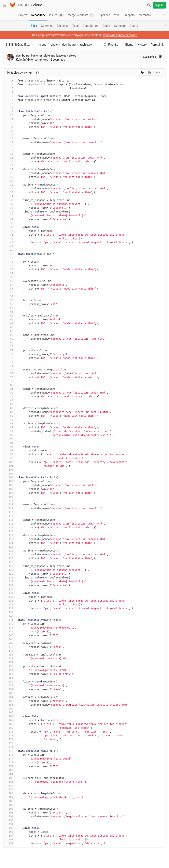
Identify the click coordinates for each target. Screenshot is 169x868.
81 (9, 389)
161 (9, 697)
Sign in (159, 5)
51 (9, 273)
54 (9, 285)
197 (9, 836)
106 (9, 485)
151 (9, 659)
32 (9, 200)
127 (9, 566)
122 (9, 547)
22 (9, 162)
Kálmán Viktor (25, 60)
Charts (134, 26)
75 (9, 366)
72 (9, 354)
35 (9, 212)
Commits (47, 26)
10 (9, 115)
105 (9, 481)
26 (9, 177)
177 (9, 759)
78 (9, 377)
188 (9, 801)
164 (9, 709)
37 (9, 219)
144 (9, 632)
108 (9, 493)
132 (9, 585)
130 (9, 578)
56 (9, 293)
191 (9, 813)
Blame (129, 45)
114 (9, 516)
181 (9, 774)
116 (9, 524)
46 (9, 254)
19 (9, 150)
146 (9, 639)
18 (9, 146)
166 (9, 716)
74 (9, 362)
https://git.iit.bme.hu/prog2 (120, 35)
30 (9, 192)
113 (9, 512)
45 (9, 250)
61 (9, 312)
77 (9, 373)
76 (9, 370)
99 (9, 458)
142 (9, 624)
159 (9, 689)
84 (9, 400)
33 (9, 204)
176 (9, 755)
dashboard (69, 45)
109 (9, 497)
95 (9, 443)
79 (9, 381)
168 (9, 724)
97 (9, 451)
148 (9, 647)
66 (9, 331)
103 (9, 474)
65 (9, 327)
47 (9, 258)
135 (9, 597)
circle (54, 45)
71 (9, 350)
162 (9, 701)
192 (9, 816)
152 (9, 662)
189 (9, 805)
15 (9, 135)
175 (9, 751)
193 (9, 820)
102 (9, 470)
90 (9, 424)
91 (9, 427)
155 (9, 674)
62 (9, 316)
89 (9, 420)
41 (9, 235)
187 (9, 797)
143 (9, 628)
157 (9, 682)
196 (9, 832)
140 (9, 616)
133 (9, 589)
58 (9, 300)
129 (9, 574)
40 (9, 231)
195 (9, 828)
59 (9, 304)
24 (9, 169)
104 (9, 477)
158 (9, 686)
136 (9, 601)
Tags (75, 26)
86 (9, 408)
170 (9, 732)
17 (9, 142)
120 (9, 539)
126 (9, 562)
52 (9, 277)
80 (9, 385)
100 (9, 462)
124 (9, 555)
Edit (158, 72)
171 (9, 736)
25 (9, 173)
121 (9, 543)
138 (9, 608)
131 (9, 582)
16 (9, 138)
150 (9, 655)
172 (9, 739)
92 (9, 431)
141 (9, 620)
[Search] (149, 5)
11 (9, 119)
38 (9, 223)
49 (9, 266)
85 (9, 404)
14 (9, 131)
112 (9, 508)
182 (9, 778)
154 (9, 670)
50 (9, 269)
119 (9, 535)
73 (9, 358)
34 (9, 208)
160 (9, 693)
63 (9, 320)
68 (9, 339)
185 (9, 790)
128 (9, 570)
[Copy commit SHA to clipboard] (161, 57)
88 (9, 416)
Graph (106, 26)
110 (9, 501)
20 (9, 154)
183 (9, 782)
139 (9, 612)
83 (9, 397)
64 (9, 323)
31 (9, 196)
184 (9, 786)
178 (9, 763)
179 (9, 766)
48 (9, 262)
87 (9, 412)
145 (9, 635)
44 (9, 246)
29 (9, 189)
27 (9, 181)
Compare (120, 26)
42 (9, 239)
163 (9, 705)
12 (9, 123)
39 (9, 227)
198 (9, 840)
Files (34, 26)
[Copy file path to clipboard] (37, 73)
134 (9, 593)
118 (9, 531)
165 (9, 712)
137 (9, 605)
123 (9, 551)
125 (9, 558)
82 (9, 393)
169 (9, 728)
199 (9, 843)
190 (9, 809)
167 (9, 720)
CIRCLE (24, 5)
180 (9, 770)
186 (9, 793)
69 (9, 343)
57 (9, 296)
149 (9, 651)
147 (9, 643)
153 (9, 666)
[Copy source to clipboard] (143, 73)
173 (9, 743)
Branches (62, 26)
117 (9, 528)
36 (9, 216)
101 (9, 466)
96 (9, 447)
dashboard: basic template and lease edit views (46, 56)
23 (9, 165)
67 (9, 335)
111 (9, 504)
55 (9, 289)
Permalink (157, 45)
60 (9, 308)
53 (9, 281)
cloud (38, 5)
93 (9, 435)
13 (9, 127)
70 (9, 347)
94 (9, 439)
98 (9, 454)
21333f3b (149, 57)
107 (9, 489)
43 (9, 242)
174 (9, 747)
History (142, 45)
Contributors (91, 26)
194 (9, 824)
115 (9, 520)
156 (9, 678)
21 (9, 158)
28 (9, 185)
